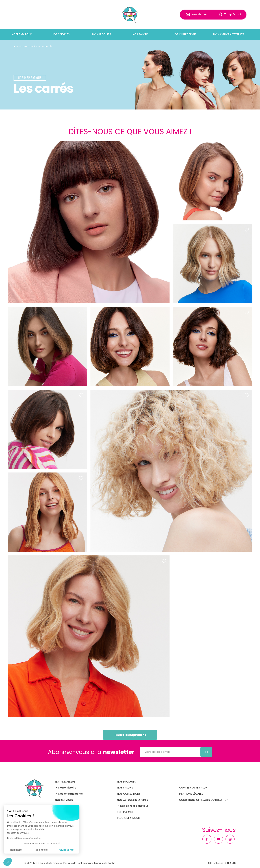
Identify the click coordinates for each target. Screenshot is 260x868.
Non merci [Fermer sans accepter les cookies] (16, 850)
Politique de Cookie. (105, 863)
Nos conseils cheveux (134, 806)
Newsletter (199, 14)
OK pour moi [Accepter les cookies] (67, 850)
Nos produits (102, 34)
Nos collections (185, 34)
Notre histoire (67, 788)
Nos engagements (71, 794)
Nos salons (140, 34)
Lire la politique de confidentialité (24, 838)
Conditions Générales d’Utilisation (204, 800)
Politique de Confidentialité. (78, 863)
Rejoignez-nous (128, 818)
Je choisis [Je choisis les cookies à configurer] (42, 850)
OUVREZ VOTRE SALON (193, 788)
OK (206, 752)
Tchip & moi (232, 14)
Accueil (17, 46)
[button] (8, 862)
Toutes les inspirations (130, 735)
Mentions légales (191, 794)
